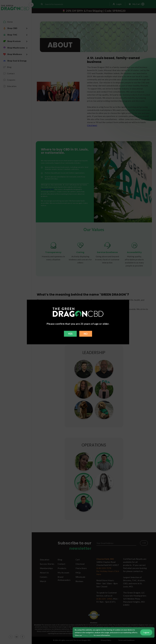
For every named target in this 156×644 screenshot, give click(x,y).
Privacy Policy (88, 635)
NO (86, 334)
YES (70, 334)
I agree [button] (146, 632)
